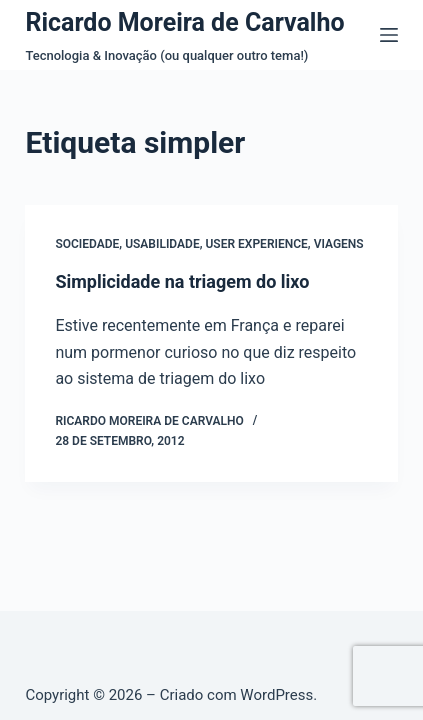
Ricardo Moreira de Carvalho (184, 22)
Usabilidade (162, 244)
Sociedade (87, 244)
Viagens (339, 244)
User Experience (256, 244)
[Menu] (389, 35)
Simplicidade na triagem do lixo (182, 281)
